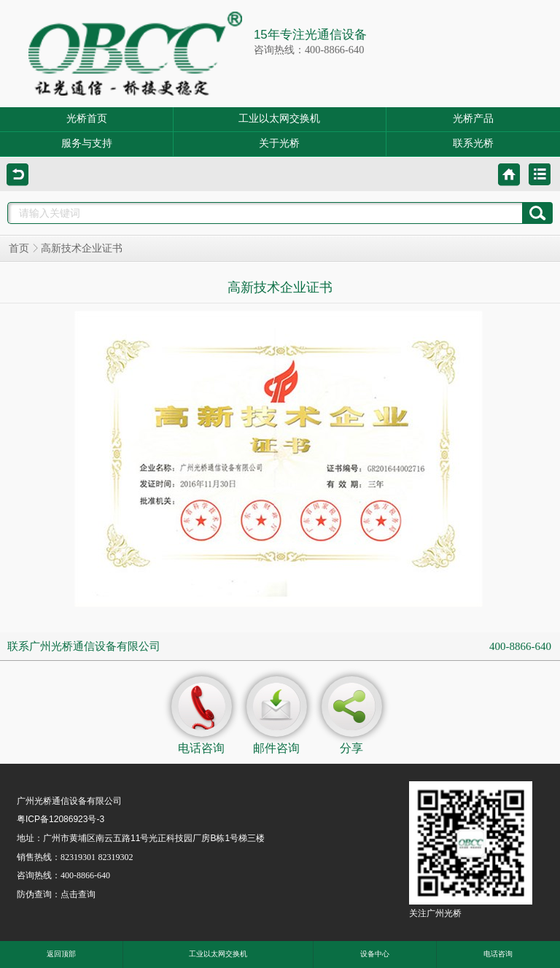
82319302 (115, 857)
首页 (19, 248)
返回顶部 (61, 954)
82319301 (78, 857)
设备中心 (375, 954)
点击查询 (78, 894)
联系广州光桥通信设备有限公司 (84, 646)
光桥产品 (473, 119)
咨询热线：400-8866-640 (309, 50)
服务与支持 (87, 143)
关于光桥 (279, 143)
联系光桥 (473, 143)
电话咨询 (498, 954)
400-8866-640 (520, 646)
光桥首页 (87, 119)
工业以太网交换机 (279, 119)
